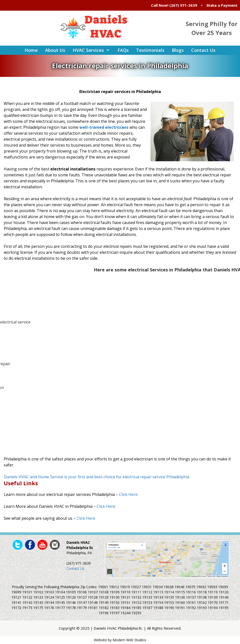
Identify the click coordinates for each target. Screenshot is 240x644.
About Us (55, 50)
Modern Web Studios (129, 640)
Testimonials (150, 50)
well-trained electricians (104, 127)
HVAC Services (93, 50)
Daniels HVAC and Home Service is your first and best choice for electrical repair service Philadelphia (96, 477)
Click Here (128, 494)
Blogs (178, 50)
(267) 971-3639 (183, 5)
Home (31, 50)
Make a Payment (222, 5)
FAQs (123, 50)
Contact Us (203, 50)
